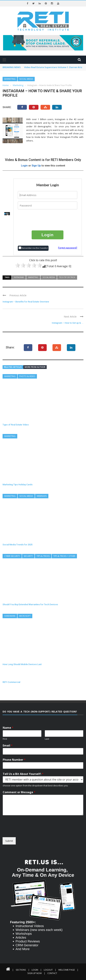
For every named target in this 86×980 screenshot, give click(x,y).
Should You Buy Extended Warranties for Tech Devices (30, 604)
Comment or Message (19, 792)
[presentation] (48, 220)
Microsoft (25, 616)
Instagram (19, 277)
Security (28, 556)
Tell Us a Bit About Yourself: (23, 774)
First (5, 739)
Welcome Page (67, 970)
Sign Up (36, 166)
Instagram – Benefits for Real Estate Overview (26, 302)
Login (24, 166)
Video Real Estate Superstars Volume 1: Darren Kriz (53, 67)
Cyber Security (12, 556)
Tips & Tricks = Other (64, 556)
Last (47, 739)
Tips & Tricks (43, 556)
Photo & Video (27, 376)
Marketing (10, 79)
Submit (9, 841)
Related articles (13, 367)
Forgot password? (68, 248)
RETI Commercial (11, 682)
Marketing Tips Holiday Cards (18, 485)
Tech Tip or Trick (67, 277)
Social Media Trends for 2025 (18, 545)
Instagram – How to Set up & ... (68, 323)
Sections (21, 970)
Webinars (42, 496)
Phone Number (14, 760)
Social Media (26, 79)
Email (8, 746)
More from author (35, 367)
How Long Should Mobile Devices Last (22, 664)
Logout (48, 970)
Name (8, 728)
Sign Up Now (35, 973)
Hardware (10, 616)
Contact (52, 973)
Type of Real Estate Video (16, 425)
